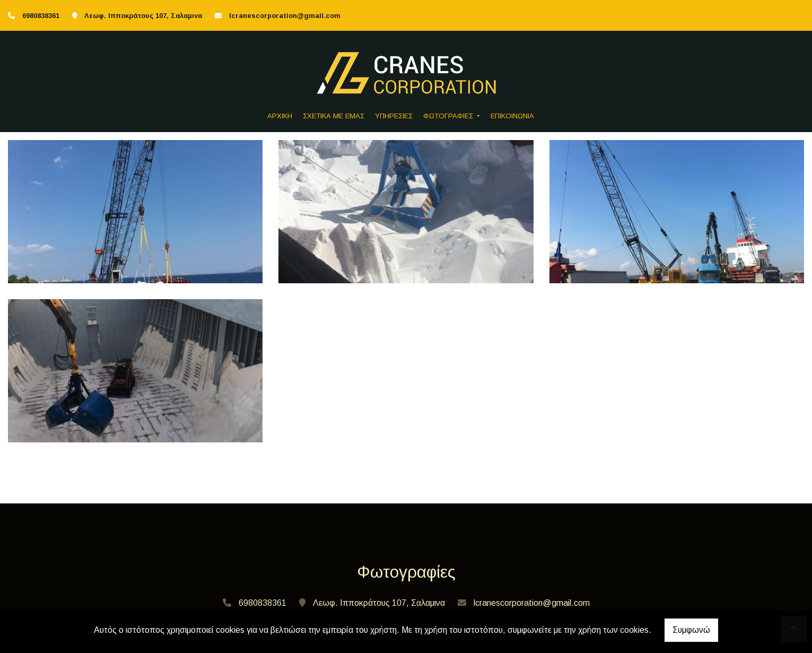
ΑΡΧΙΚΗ (280, 116)
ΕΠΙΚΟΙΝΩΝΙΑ (512, 116)
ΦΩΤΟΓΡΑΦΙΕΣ (449, 116)
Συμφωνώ (691, 630)
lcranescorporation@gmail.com (285, 16)
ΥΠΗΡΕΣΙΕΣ (394, 116)
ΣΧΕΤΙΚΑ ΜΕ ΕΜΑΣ (334, 116)
